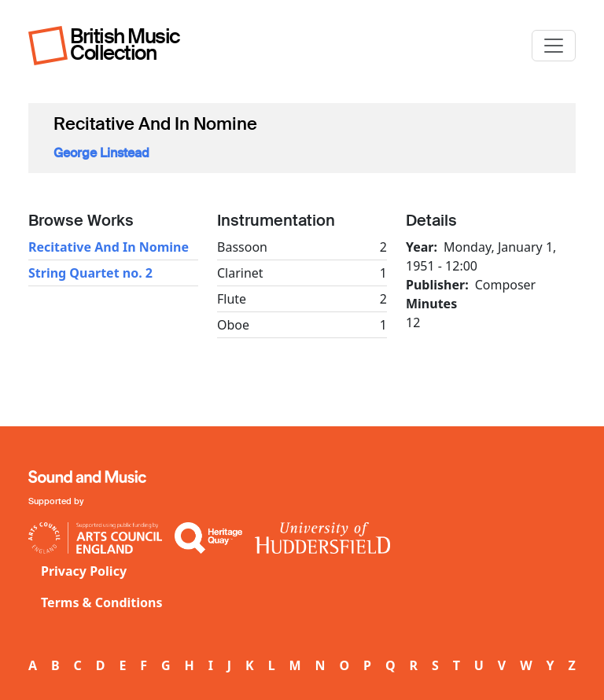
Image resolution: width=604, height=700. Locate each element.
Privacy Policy (84, 571)
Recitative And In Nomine (109, 247)
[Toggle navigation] (554, 46)
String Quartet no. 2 (90, 273)
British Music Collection (125, 44)
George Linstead (101, 153)
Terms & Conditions (102, 602)
